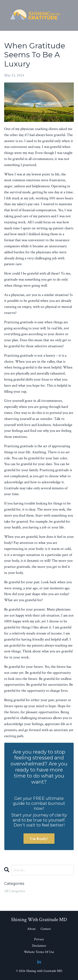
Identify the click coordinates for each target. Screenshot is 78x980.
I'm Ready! (39, 839)
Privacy (39, 939)
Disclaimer (39, 946)
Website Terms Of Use (39, 952)
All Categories (15, 891)
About (31, 929)
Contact (46, 929)
